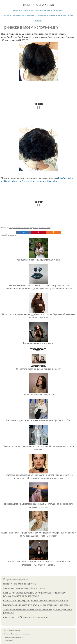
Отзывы (38, 20)
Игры (71, 15)
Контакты (7, 634)
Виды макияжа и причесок (49, 10)
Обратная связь (9, 641)
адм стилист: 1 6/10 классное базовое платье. (26, 617)
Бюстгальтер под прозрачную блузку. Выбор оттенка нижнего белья (36, 605)
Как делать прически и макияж (18, 15)
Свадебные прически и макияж (40, 228)
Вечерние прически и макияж (19, 228)
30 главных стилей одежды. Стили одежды (24, 588)
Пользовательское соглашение (20, 634)
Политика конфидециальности (13, 637)
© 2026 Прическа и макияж (12, 630)
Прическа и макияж (39, 5)
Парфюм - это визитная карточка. (20, 584)
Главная (18, 10)
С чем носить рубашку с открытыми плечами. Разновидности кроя (36, 600)
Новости (28, 10)
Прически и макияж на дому (51, 15)
